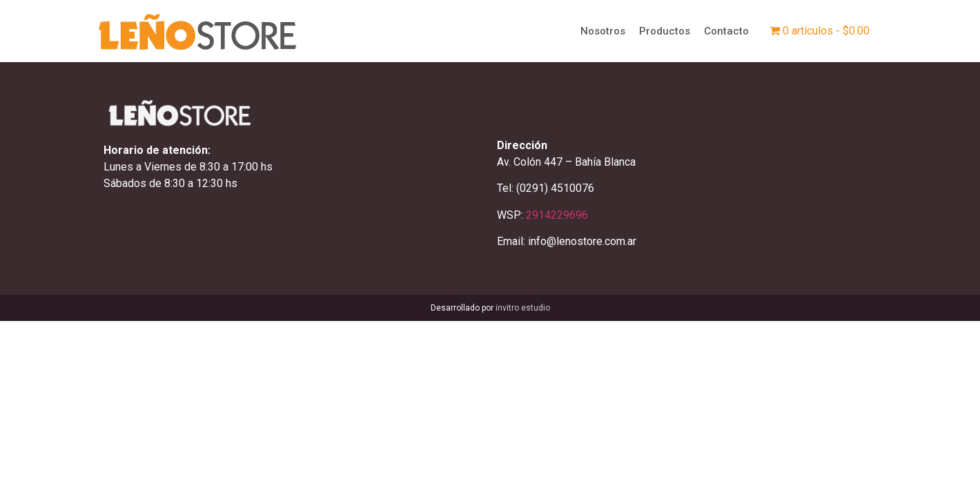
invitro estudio (523, 308)
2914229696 (557, 215)
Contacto (726, 31)
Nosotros (603, 31)
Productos (665, 31)
